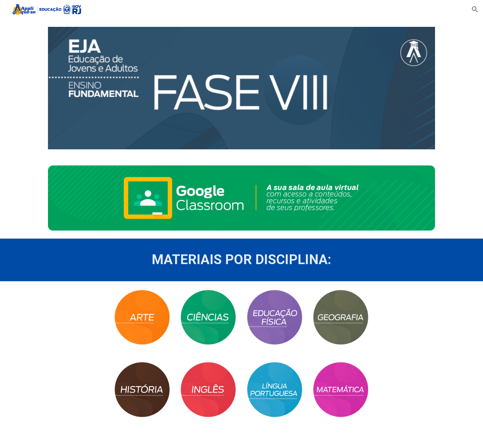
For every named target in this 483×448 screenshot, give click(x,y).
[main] (241, 260)
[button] (475, 9)
